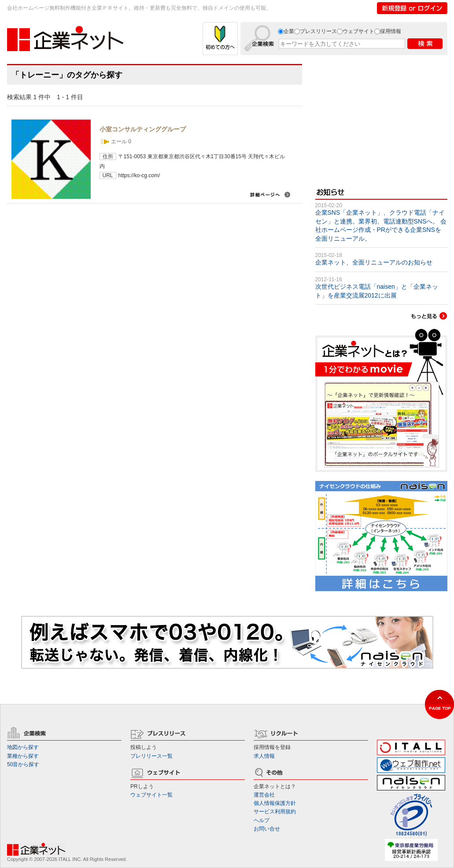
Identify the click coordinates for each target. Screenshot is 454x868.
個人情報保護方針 (275, 803)
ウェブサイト (358, 31)
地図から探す (23, 747)
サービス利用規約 (275, 812)
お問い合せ (267, 829)
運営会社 (264, 795)
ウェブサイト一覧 (151, 795)
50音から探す (23, 764)
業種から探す (23, 756)
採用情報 (391, 31)
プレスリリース (318, 31)
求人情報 (264, 756)
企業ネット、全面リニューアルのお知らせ (374, 262)
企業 (289, 31)
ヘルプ (262, 820)
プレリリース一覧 (151, 756)
